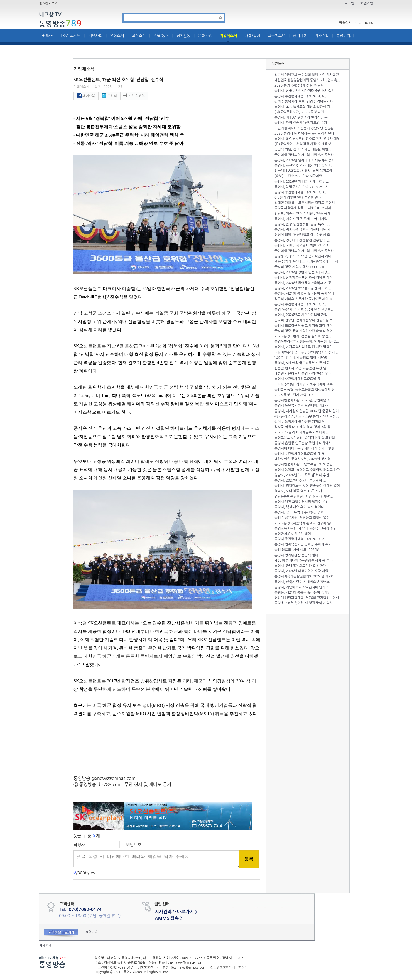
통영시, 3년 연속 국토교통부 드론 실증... (303, 363)
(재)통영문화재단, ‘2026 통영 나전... (301, 112)
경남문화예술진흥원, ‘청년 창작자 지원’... (304, 497)
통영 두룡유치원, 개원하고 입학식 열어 (302, 518)
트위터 (109, 96)
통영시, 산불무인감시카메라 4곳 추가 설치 (305, 91)
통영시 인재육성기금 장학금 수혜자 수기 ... (305, 544)
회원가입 (367, 3)
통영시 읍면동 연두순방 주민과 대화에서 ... (305, 443)
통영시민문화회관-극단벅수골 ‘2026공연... (305, 464)
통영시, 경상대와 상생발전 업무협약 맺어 (304, 240)
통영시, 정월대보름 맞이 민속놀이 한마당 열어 (307, 486)
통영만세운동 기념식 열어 (293, 534)
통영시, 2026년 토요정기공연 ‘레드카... (303, 288)
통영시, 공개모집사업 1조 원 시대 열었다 (303, 347)
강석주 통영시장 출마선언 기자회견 (299, 422)
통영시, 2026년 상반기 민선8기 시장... (302, 272)
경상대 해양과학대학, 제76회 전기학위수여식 (307, 598)
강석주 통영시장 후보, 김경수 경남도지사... (305, 102)
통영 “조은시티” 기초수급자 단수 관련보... (304, 310)
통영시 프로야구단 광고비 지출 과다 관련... (305, 326)
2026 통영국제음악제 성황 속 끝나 (299, 85)
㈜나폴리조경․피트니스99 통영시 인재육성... (307, 416)
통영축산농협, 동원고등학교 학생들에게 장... (306, 390)
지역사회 (95, 36)
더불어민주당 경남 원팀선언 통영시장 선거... (306, 352)
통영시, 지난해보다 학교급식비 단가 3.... (303, 587)
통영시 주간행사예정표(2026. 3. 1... (301, 379)
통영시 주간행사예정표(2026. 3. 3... (301, 192)
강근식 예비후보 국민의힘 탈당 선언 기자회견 (307, 75)
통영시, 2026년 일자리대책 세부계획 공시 (304, 160)
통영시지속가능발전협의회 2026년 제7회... (306, 576)
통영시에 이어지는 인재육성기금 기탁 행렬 (305, 448)
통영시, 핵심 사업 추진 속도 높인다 (299, 507)
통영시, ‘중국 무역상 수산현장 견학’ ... (301, 512)
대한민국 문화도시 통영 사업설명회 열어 (303, 374)
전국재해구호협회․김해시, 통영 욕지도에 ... (305, 171)
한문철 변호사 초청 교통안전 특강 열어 (302, 368)
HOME (47, 36)
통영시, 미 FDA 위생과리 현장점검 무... (302, 117)
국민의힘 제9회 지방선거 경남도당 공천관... (306, 128)
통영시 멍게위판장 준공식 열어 (296, 555)
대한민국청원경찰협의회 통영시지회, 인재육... (307, 80)
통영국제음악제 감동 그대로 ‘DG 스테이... (304, 208)
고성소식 (139, 36)
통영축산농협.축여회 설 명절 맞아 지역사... (305, 603)
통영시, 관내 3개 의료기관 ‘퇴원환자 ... (302, 566)
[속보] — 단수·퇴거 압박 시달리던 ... (300, 176)
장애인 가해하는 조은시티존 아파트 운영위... (306, 203)
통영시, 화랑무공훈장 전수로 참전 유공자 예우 (307, 139)
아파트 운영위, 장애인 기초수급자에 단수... (305, 384)
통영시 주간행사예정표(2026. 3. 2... (301, 304)
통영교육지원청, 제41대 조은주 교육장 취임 (306, 529)
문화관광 (205, 36)
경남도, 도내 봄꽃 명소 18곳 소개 (298, 491)
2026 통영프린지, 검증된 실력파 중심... (303, 336)
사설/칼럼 (253, 36)
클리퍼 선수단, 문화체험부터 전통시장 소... (305, 320)
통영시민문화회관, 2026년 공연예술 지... (304, 400)
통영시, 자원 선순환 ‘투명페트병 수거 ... (303, 123)
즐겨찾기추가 (48, 3)
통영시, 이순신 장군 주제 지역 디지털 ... (303, 219)
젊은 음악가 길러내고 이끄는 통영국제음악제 (306, 261)
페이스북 (86, 96)
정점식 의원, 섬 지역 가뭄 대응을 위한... (303, 149)
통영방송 (60, 24)
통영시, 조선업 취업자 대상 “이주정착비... (304, 166)
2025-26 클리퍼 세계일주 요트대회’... (302, 432)
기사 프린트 (134, 95)
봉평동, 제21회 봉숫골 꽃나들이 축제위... (304, 593)
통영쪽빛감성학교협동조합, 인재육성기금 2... (307, 342)
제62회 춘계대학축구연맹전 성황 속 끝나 (303, 561)
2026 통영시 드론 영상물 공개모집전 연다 (304, 134)
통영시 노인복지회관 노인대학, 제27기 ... (304, 406)
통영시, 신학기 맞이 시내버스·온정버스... (304, 582)
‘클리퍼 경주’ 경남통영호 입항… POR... (302, 358)
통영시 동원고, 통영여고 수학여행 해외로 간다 (307, 470)
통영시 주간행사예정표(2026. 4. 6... (301, 96)
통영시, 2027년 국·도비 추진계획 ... (300, 480)
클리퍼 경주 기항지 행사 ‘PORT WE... (301, 267)
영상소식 (117, 36)
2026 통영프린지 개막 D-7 (294, 395)
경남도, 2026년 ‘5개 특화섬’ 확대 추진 (302, 475)
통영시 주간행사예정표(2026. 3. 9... (301, 454)
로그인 (349, 3)
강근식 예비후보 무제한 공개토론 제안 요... (305, 299)
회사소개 (45, 945)
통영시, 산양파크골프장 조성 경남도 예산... (305, 278)
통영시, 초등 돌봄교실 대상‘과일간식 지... (304, 107)
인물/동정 (161, 36)
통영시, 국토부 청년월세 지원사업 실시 (302, 246)
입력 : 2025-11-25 (108, 87)
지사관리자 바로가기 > (176, 912)
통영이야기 (345, 36)
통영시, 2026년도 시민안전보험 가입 (301, 315)
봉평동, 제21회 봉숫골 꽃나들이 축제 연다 (304, 293)
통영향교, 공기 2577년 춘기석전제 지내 (303, 256)
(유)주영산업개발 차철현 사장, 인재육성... (304, 144)
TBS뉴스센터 (71, 36)
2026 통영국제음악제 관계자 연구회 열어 (304, 523)
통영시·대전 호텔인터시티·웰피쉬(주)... (302, 502)
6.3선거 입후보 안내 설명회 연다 (298, 198)
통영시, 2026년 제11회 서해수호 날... (302, 182)
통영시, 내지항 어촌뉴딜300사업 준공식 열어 (307, 411)
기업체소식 (228, 36)
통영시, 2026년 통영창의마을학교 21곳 (303, 283)
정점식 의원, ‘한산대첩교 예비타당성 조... (304, 235)
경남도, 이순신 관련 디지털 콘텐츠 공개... (304, 214)
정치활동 (183, 36)
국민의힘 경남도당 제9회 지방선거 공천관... (306, 155)
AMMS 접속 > (169, 918)
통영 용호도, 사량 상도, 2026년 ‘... (299, 550)
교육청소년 (277, 36)
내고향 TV (50, 15)
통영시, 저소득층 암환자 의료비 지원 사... (304, 229)
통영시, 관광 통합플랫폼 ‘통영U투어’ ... (302, 224)
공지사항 (300, 36)
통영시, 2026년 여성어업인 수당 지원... (303, 571)
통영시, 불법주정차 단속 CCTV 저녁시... (303, 187)
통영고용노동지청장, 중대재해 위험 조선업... (306, 438)
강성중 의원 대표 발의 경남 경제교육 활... (304, 427)
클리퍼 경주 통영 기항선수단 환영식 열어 (304, 331)
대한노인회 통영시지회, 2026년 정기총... (304, 459)
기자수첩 (322, 36)
